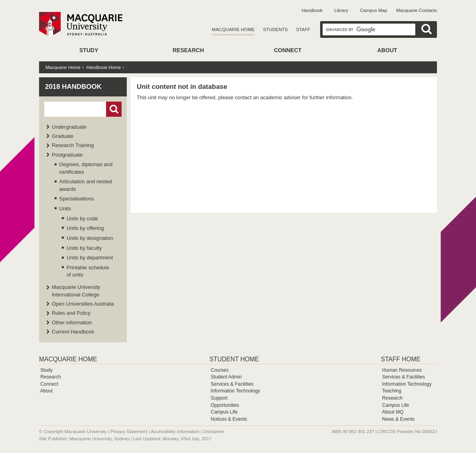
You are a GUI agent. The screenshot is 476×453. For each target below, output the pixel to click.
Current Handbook (73, 332)
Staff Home (400, 359)
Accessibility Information (175, 431)
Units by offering (85, 228)
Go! (114, 109)
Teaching (391, 391)
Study (89, 50)
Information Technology (235, 391)
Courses (219, 370)
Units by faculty (84, 248)
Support (219, 398)
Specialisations (77, 199)
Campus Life (224, 412)
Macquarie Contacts (417, 10)
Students (275, 29)
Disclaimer (214, 431)
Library (341, 10)
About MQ (393, 412)
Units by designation (90, 238)
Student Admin (226, 377)
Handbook (312, 10)
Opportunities (225, 405)
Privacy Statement (129, 431)
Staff (303, 29)
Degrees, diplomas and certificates (86, 168)
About (387, 50)
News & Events (398, 419)
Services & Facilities (232, 384)
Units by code (82, 219)
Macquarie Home (233, 29)
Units (65, 209)
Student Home (234, 359)
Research (188, 50)
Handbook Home (104, 67)
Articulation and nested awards (86, 185)
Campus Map (374, 10)
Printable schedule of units (88, 271)
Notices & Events (229, 419)
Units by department (90, 258)
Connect (288, 50)
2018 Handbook (73, 87)
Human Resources (402, 370)
